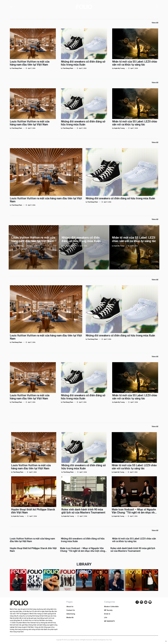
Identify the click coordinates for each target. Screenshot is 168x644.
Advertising (71, 614)
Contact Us (71, 610)
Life (106, 618)
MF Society (108, 610)
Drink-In (107, 614)
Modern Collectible (111, 607)
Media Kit (70, 618)
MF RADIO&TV (109, 621)
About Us (70, 607)
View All (155, 23)
